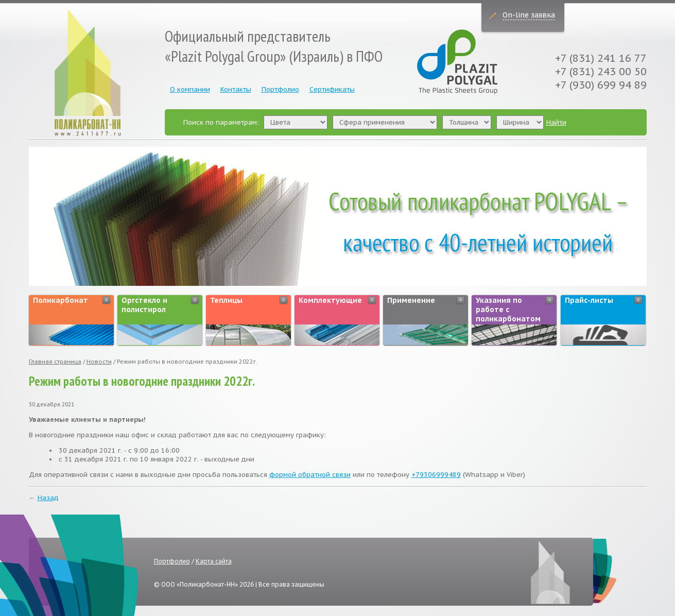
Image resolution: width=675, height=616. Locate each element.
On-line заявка (529, 15)
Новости (99, 362)
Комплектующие (330, 300)
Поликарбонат (60, 300)
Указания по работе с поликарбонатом (508, 310)
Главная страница (55, 362)
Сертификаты (332, 89)
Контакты (236, 89)
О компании (190, 89)
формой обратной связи (310, 475)
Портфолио (280, 89)
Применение (411, 300)
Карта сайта (214, 561)
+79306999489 (436, 475)
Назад (48, 498)
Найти (556, 122)
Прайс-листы (589, 300)
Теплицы (226, 300)
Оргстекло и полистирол (144, 305)
